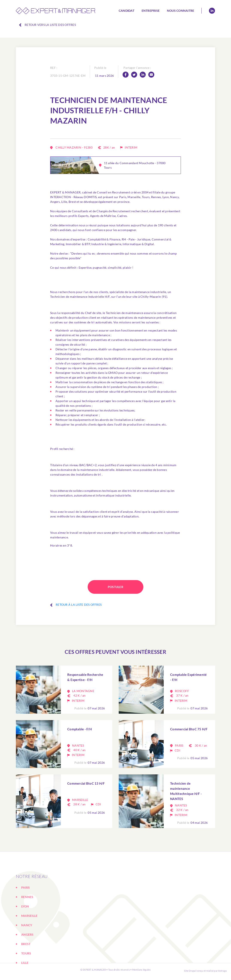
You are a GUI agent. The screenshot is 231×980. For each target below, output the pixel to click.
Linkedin (212, 11)
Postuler (115, 587)
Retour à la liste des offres (76, 605)
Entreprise (151, 11)
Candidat (127, 11)
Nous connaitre (181, 11)
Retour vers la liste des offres (47, 25)
